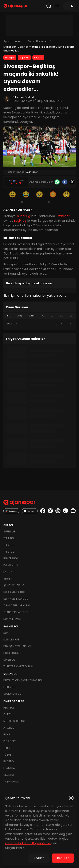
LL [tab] (52, 316)
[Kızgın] (53, 197)
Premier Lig (11, 565)
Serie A (8, 579)
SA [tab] (61, 316)
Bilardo (9, 761)
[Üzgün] (40, 197)
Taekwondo (11, 782)
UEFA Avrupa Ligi (14, 592)
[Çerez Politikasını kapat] (71, 798)
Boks (7, 734)
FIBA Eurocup (12, 653)
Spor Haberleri (12, 41)
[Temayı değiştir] (69, 6)
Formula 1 (10, 768)
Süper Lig (24, 58)
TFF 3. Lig (9, 552)
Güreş (7, 714)
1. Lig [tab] (19, 316)
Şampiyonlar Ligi (14, 585)
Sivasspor (10, 58)
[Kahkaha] (26, 197)
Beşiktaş (38, 58)
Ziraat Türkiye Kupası (17, 605)
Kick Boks (10, 741)
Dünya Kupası (12, 619)
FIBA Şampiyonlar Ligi (17, 646)
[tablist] (39, 316)
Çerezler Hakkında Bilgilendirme (28, 843)
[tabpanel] (39, 324)
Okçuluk (9, 775)
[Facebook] (65, 182)
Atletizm (9, 728)
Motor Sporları (14, 721)
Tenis (7, 748)
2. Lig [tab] (32, 316)
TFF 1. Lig (9, 538)
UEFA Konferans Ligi (16, 599)
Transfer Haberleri (16, 612)
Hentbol (9, 708)
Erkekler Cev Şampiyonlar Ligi (23, 680)
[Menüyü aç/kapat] (57, 6)
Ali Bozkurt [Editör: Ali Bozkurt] (27, 97)
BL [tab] (71, 316)
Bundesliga (11, 558)
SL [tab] (8, 316)
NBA (6, 633)
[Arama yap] (49, 6)
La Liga (8, 572)
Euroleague (11, 639)
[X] (72, 182)
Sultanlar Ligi (13, 694)
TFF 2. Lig (9, 545)
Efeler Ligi (10, 687)
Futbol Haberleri (38, 41)
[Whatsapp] (57, 182)
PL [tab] (43, 316)
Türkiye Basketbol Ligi (18, 666)
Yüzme (7, 755)
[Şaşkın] (67, 197)
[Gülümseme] (13, 197)
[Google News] (16, 182)
